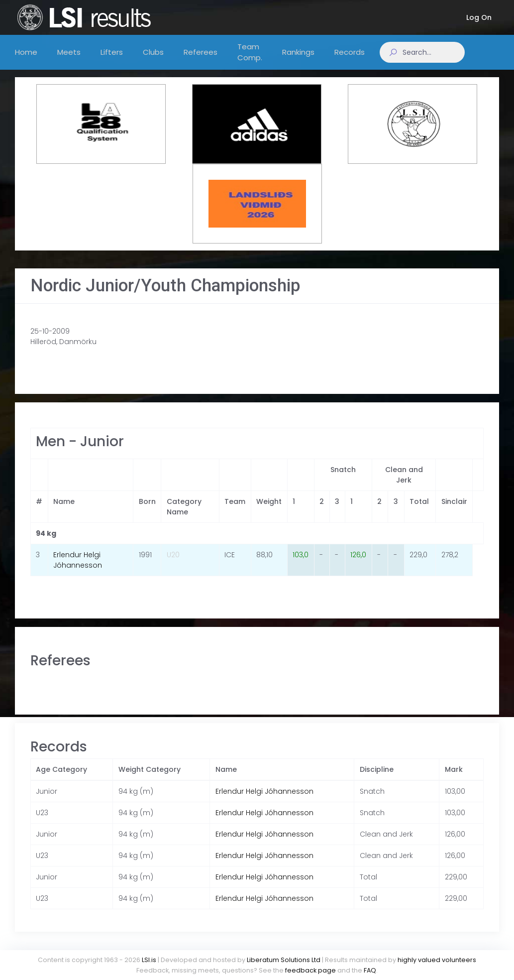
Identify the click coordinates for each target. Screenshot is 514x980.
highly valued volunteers (437, 960)
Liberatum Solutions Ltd (284, 960)
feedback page (310, 970)
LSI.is (149, 960)
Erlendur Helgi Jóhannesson (78, 570)
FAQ (370, 970)
